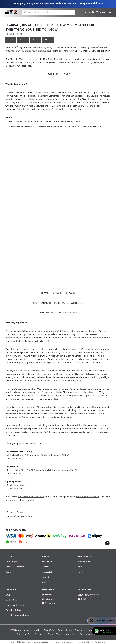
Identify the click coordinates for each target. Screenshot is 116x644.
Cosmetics (21, 634)
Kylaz (44, 582)
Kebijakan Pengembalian (17, 615)
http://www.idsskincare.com (31, 497)
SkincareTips (90, 630)
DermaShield (50, 630)
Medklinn (46, 567)
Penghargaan (12, 562)
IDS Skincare (48, 562)
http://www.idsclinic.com (88, 497)
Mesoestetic (48, 572)
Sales (30, 634)
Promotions (40, 634)
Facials (11, 40)
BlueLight (38, 630)
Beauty (36, 40)
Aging (75, 634)
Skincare (78, 630)
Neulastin (27, 630)
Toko (80, 567)
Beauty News (49, 603)
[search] (25, 12)
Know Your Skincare (15, 567)
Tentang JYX (84, 642)
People (81, 572)
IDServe (48, 40)
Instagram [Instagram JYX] (48, 599)
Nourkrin (46, 577)
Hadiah (9, 572)
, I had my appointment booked (43, 331)
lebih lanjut (98, 3)
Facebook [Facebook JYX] (48, 595)
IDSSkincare (15, 630)
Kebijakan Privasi (13, 610)
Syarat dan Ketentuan (16, 605)
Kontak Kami (11, 600)
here (30, 516)
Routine (23, 40)
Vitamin (60, 634)
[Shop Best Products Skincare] (11, 12)
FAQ (8, 595)
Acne (68, 634)
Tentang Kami (84, 562)
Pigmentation (86, 634)
